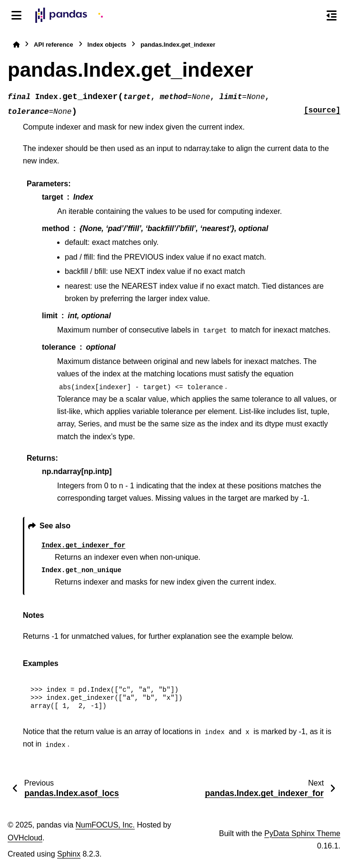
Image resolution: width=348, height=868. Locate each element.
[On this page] (332, 15)
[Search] (311, 16)
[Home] (16, 45)
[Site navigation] (16, 15)
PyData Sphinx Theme (302, 833)
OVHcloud (25, 838)
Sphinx (69, 854)
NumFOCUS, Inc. (105, 825)
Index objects (107, 45)
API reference (54, 45)
